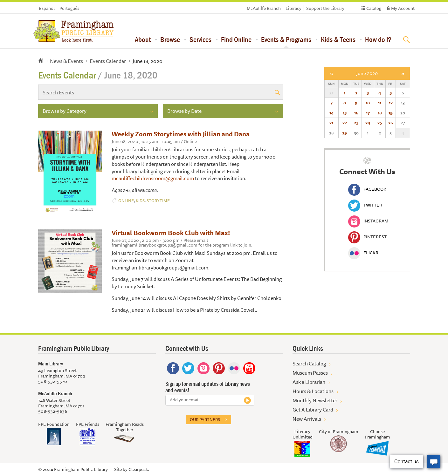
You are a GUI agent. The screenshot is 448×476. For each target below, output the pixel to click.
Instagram (368, 221)
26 (391, 123)
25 (380, 123)
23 (356, 123)
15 (345, 113)
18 (380, 113)
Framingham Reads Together (125, 427)
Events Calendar (108, 61)
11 (380, 103)
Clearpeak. (139, 469)
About (143, 39)
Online (126, 201)
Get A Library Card (313, 410)
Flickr (363, 253)
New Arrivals (307, 419)
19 (391, 113)
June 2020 (367, 73)
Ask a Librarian (309, 382)
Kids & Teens (338, 39)
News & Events (66, 61)
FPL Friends (88, 424)
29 (345, 133)
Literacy (293, 8)
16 (356, 113)
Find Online (236, 39)
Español (47, 8)
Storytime (158, 201)
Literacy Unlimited (303, 434)
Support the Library (325, 8)
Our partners (205, 419)
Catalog (374, 8)
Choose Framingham (377, 434)
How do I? (378, 39)
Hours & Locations (313, 391)
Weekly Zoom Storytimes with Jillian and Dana (181, 134)
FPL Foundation (54, 424)
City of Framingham (339, 432)
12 (391, 103)
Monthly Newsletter (315, 400)
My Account (403, 8)
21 (331, 123)
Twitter (365, 205)
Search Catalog (309, 364)
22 (345, 123)
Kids (140, 201)
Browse (170, 39)
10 (368, 103)
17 (368, 113)
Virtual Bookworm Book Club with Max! (171, 233)
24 (368, 123)
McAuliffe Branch (264, 8)
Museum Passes (310, 373)
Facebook (367, 189)
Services (200, 39)
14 (331, 113)
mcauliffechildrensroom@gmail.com (153, 178)
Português (69, 8)
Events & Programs (286, 39)
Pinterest (367, 237)
